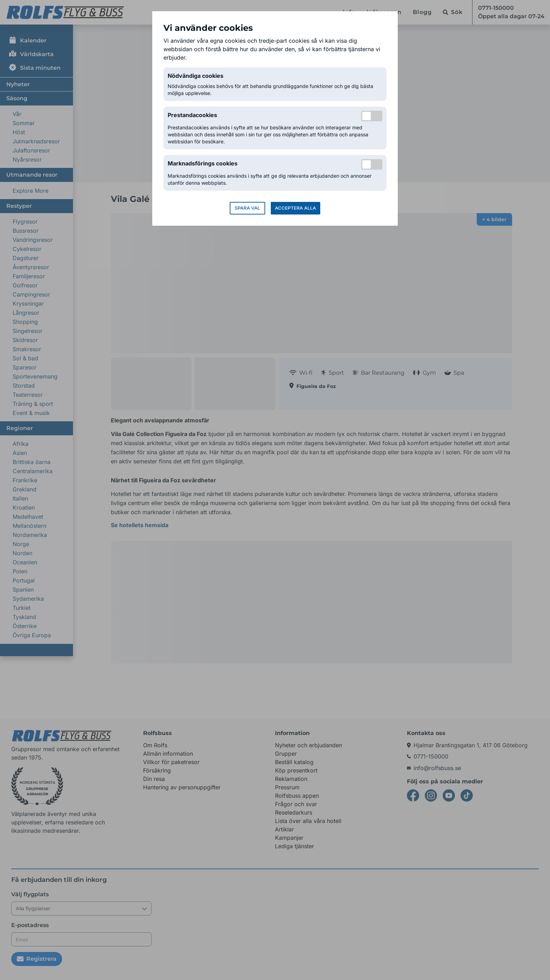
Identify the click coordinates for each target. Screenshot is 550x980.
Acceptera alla (296, 208)
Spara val (247, 208)
